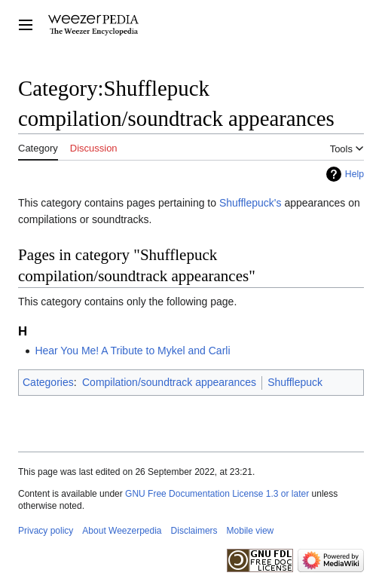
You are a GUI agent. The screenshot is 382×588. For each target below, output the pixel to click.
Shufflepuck (295, 382)
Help (354, 174)
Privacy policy (46, 531)
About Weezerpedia (122, 531)
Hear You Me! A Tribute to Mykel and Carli (132, 351)
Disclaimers (194, 531)
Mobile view (251, 531)
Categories (48, 382)
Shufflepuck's (251, 203)
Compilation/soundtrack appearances (169, 382)
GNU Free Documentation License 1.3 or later (217, 494)
